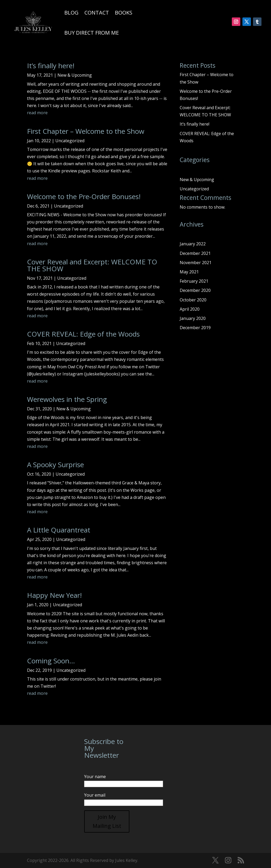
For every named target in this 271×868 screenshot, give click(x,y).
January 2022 (193, 244)
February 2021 (194, 281)
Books (124, 13)
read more (37, 113)
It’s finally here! (51, 66)
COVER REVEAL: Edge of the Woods (83, 334)
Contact (97, 13)
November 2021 (196, 263)
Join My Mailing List (107, 821)
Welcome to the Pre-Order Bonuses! (84, 196)
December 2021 (195, 253)
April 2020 (190, 309)
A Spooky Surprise (55, 465)
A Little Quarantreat (59, 530)
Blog (71, 13)
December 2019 (195, 328)
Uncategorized (70, 141)
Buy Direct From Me (92, 33)
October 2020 (193, 300)
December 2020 (195, 290)
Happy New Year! (54, 595)
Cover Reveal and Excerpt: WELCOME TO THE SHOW (92, 265)
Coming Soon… (51, 661)
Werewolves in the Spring (67, 399)
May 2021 (189, 272)
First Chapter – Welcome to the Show (86, 131)
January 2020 (193, 318)
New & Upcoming (75, 75)
